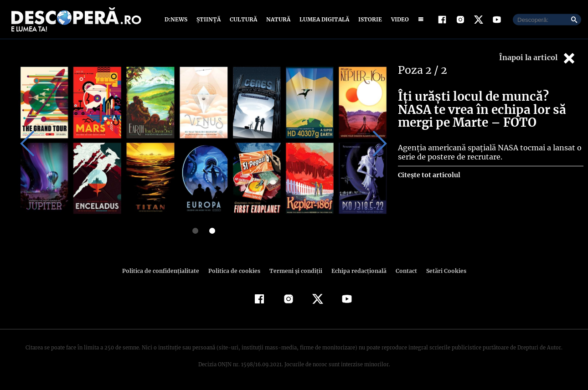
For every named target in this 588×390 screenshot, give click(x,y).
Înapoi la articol (538, 58)
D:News (177, 19)
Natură (277, 19)
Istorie (368, 19)
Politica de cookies (235, 271)
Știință (209, 19)
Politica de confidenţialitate (165, 271)
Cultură (243, 19)
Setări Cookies (441, 271)
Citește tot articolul (429, 175)
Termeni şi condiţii (294, 271)
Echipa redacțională (356, 271)
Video (398, 19)
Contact (402, 271)
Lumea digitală (323, 19)
